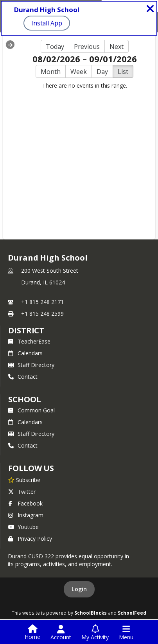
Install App (47, 23)
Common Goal (31, 410)
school (24, 399)
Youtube (23, 527)
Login (79, 589)
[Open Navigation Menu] (126, 633)
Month (51, 72)
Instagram (26, 515)
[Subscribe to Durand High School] (24, 480)
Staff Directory (31, 365)
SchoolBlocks (91, 613)
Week (79, 72)
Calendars (25, 353)
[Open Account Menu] (61, 633)
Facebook (25, 503)
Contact (23, 377)
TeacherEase (29, 341)
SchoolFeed (132, 613)
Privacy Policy (30, 539)
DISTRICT (26, 330)
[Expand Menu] (10, 45)
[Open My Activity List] (95, 633)
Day (102, 72)
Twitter (22, 492)
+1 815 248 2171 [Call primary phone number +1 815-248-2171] (42, 302)
